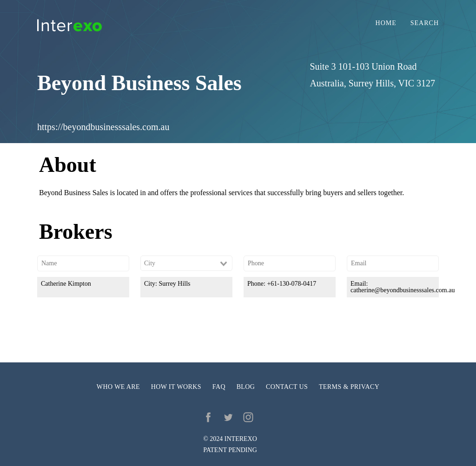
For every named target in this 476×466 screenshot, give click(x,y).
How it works (176, 387)
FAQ (219, 387)
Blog (246, 387)
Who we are (118, 387)
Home (386, 23)
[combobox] (186, 263)
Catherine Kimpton (66, 284)
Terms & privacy (349, 387)
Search (425, 23)
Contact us (287, 387)
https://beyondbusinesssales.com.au (103, 127)
